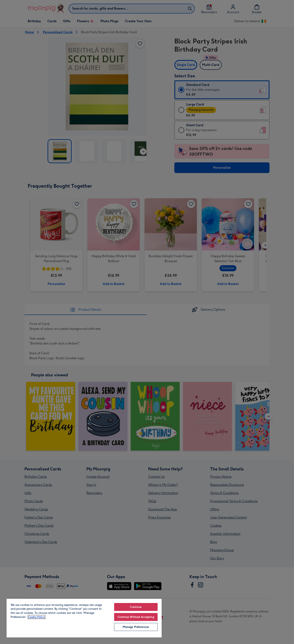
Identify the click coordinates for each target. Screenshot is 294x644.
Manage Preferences (136, 627)
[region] (84, 618)
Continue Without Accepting (136, 617)
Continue (136, 607)
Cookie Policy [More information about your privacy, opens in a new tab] (37, 617)
